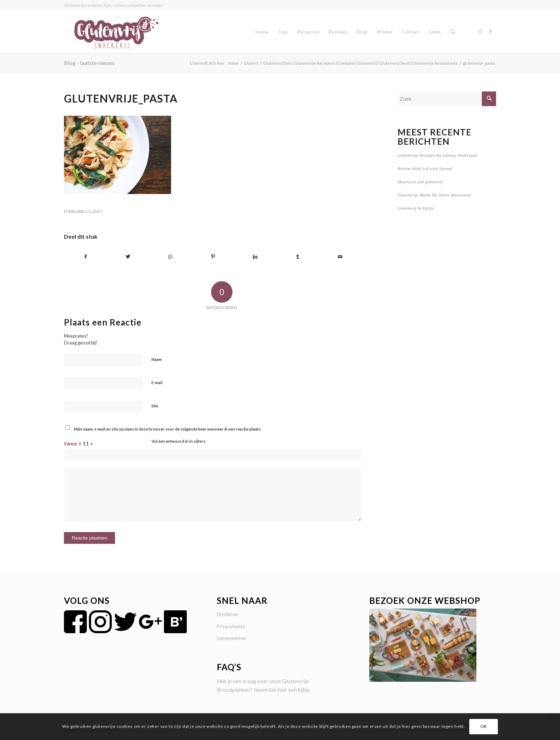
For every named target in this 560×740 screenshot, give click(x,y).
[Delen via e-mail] (340, 257)
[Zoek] (453, 32)
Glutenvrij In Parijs (416, 208)
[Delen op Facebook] (86, 257)
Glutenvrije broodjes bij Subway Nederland (437, 155)
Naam (157, 359)
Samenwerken (231, 638)
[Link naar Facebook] (491, 31)
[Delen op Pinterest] (213, 257)
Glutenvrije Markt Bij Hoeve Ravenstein (434, 195)
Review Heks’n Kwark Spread (425, 169)
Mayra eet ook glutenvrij (420, 182)
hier (282, 690)
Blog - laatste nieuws (89, 63)
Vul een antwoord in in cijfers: (179, 441)
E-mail (157, 383)
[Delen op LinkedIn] (255, 257)
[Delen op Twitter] (128, 257)
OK (484, 726)
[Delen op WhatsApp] (171, 257)
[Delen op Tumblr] (298, 257)
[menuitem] (262, 32)
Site (155, 406)
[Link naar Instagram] (480, 31)
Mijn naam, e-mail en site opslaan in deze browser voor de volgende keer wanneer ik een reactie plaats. (168, 429)
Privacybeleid (231, 626)
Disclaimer (228, 614)
